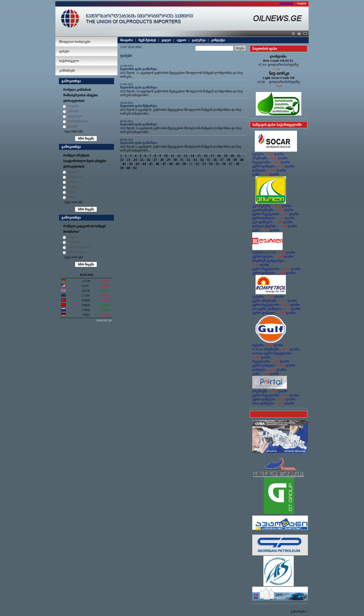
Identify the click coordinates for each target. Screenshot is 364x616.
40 (242, 160)
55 (217, 164)
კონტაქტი (218, 40)
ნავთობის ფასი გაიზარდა (139, 69)
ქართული (286, 3)
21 (239, 156)
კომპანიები (67, 71)
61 (135, 168)
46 (157, 164)
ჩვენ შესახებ (147, 40)
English (302, 3)
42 (131, 164)
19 (225, 156)
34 (202, 160)
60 (128, 168)
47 (164, 164)
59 (122, 168)
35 (208, 160)
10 (166, 156)
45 (151, 164)
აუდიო (181, 40)
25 (142, 160)
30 (175, 160)
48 (171, 164)
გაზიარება (298, 611)
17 (212, 156)
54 (211, 164)
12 (179, 156)
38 (229, 160)
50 (184, 164)
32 (188, 160)
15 (199, 156)
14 (192, 156)
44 (144, 164)
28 (162, 160)
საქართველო (69, 61)
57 (231, 164)
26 (148, 160)
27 (155, 160)
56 (224, 164)
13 (186, 156)
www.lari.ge (104, 320)
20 (232, 156)
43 (138, 164)
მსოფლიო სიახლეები (75, 42)
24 (135, 160)
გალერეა (199, 40)
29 (168, 160)
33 (195, 160)
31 (182, 160)
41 (124, 164)
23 (128, 160)
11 (172, 156)
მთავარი (126, 40)
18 (219, 156)
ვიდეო (166, 40)
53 (204, 164)
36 (215, 160)
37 (222, 160)
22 (122, 160)
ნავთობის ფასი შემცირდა (139, 106)
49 (177, 164)
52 (197, 164)
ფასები (64, 51)
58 (237, 164)
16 (206, 156)
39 (235, 160)
